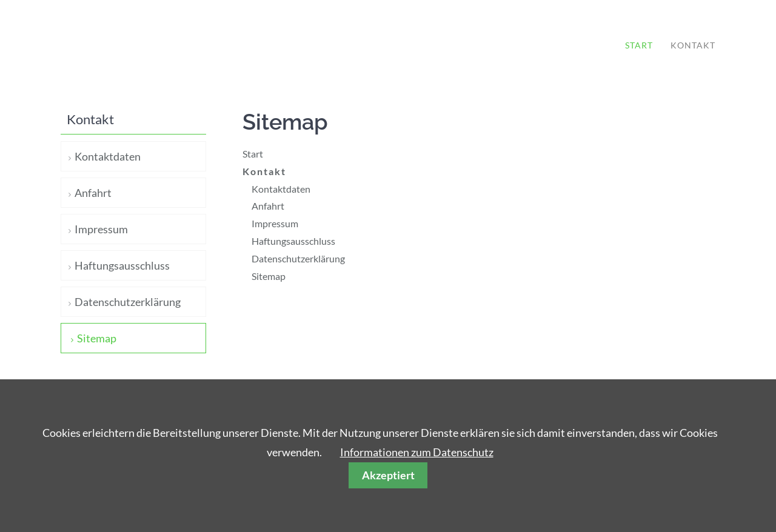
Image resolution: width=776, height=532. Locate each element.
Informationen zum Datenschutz (417, 452)
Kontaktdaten (281, 189)
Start (639, 45)
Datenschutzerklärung (298, 258)
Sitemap (269, 276)
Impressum (275, 223)
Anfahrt (268, 206)
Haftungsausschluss (293, 241)
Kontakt (693, 45)
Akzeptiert (388, 475)
